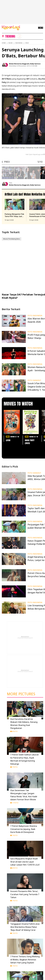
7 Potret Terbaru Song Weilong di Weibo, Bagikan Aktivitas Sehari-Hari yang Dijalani (25, 959)
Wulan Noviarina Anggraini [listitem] (19, 64)
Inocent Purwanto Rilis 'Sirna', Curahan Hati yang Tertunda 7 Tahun (25, 894)
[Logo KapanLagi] (11, 28)
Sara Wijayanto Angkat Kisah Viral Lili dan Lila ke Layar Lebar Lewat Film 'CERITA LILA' (25, 862)
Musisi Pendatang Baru (12, 239)
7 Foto (14, 767)
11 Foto (14, 803)
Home (4, 43)
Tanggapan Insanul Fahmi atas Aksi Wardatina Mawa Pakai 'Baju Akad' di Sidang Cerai (25, 927)
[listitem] (19, 36)
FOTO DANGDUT (34, 380)
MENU (41, 28)
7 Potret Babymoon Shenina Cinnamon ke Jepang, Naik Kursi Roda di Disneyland (24, 829)
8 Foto (14, 731)
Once (27, 43)
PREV (7, 162)
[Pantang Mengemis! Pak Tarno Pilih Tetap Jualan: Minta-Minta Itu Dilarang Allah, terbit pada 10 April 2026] (15, 210)
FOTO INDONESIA (35, 316)
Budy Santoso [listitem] (35, 64)
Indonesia (19, 43)
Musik (10, 43)
